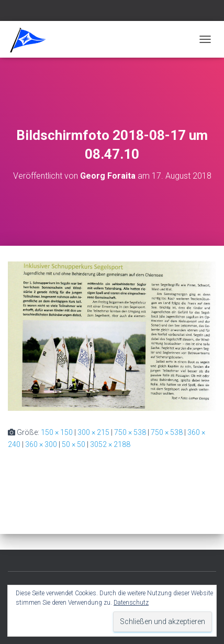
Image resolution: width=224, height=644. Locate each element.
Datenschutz (131, 603)
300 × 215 (93, 432)
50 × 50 (74, 444)
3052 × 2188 (110, 444)
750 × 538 (130, 432)
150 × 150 (57, 432)
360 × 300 (41, 444)
